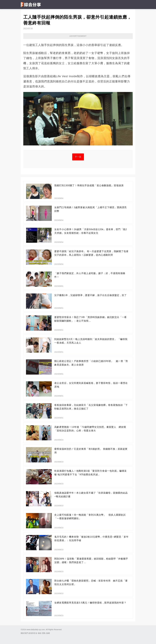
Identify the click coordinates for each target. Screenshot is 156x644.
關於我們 (24, 633)
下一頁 (78, 157)
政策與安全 (33, 633)
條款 (40, 633)
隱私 (44, 633)
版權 (48, 633)
